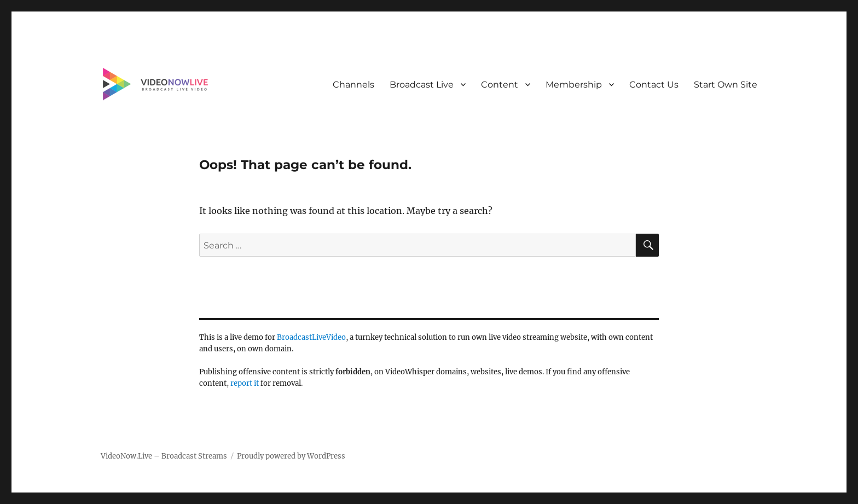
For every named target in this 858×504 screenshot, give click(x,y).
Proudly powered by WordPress (291, 456)
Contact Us (654, 85)
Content (500, 85)
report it (245, 383)
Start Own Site (726, 85)
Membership (574, 85)
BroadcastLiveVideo (311, 337)
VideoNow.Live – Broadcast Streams (164, 456)
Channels (353, 85)
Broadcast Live (422, 85)
